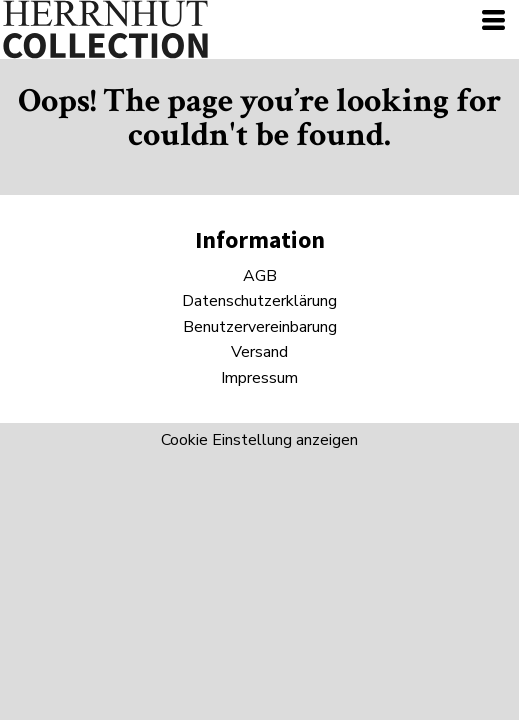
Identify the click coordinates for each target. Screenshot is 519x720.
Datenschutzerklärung (259, 301)
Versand (259, 352)
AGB (260, 276)
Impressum (259, 378)
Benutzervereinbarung (260, 327)
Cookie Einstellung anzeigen (259, 440)
